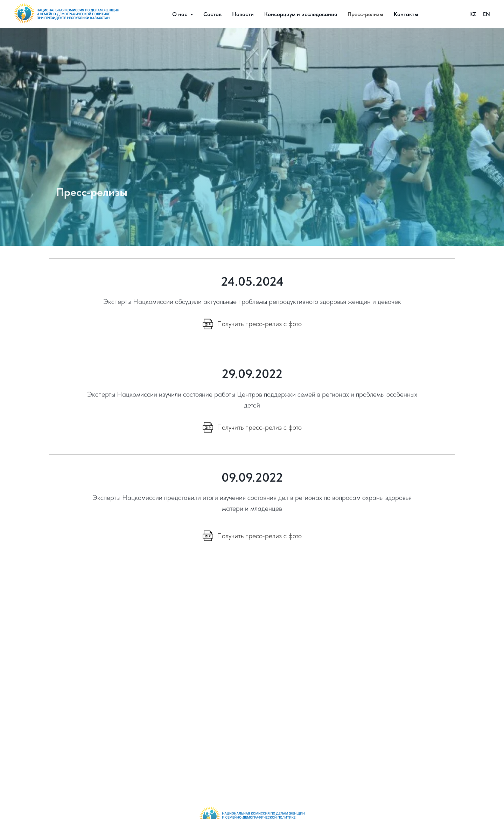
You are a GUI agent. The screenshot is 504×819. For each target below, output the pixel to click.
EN (486, 14)
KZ (473, 14)
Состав (212, 14)
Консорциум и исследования (301, 14)
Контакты (406, 14)
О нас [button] (180, 14)
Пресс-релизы (365, 14)
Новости (243, 14)
